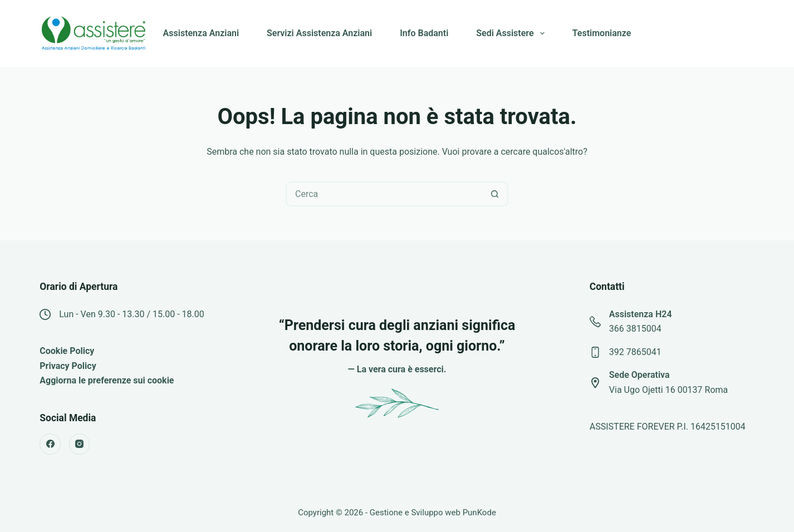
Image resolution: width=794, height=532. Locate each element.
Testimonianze (602, 33)
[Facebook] (50, 444)
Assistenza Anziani (201, 33)
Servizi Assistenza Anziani (319, 33)
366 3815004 (635, 329)
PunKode (479, 513)
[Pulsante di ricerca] (495, 194)
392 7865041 (635, 352)
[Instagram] (80, 444)
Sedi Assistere (512, 33)
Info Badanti (424, 33)
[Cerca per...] (384, 194)
